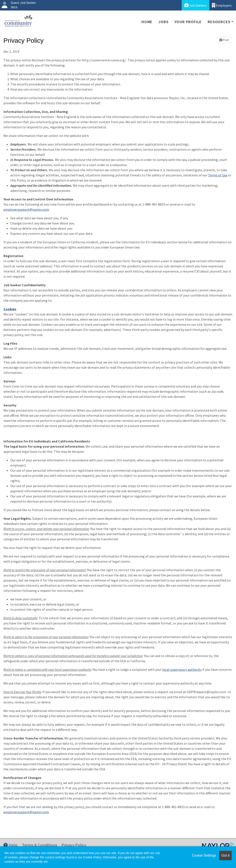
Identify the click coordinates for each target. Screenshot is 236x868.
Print (224, 40)
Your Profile (188, 22)
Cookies (10, 309)
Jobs (163, 22)
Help (11, 845)
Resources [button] (219, 22)
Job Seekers (195, 5)
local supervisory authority (182, 670)
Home (147, 22)
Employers (222, 5)
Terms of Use (218, 175)
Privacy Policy (74, 845)
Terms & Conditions (40, 845)
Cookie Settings (204, 855)
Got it (225, 855)
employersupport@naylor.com (26, 209)
